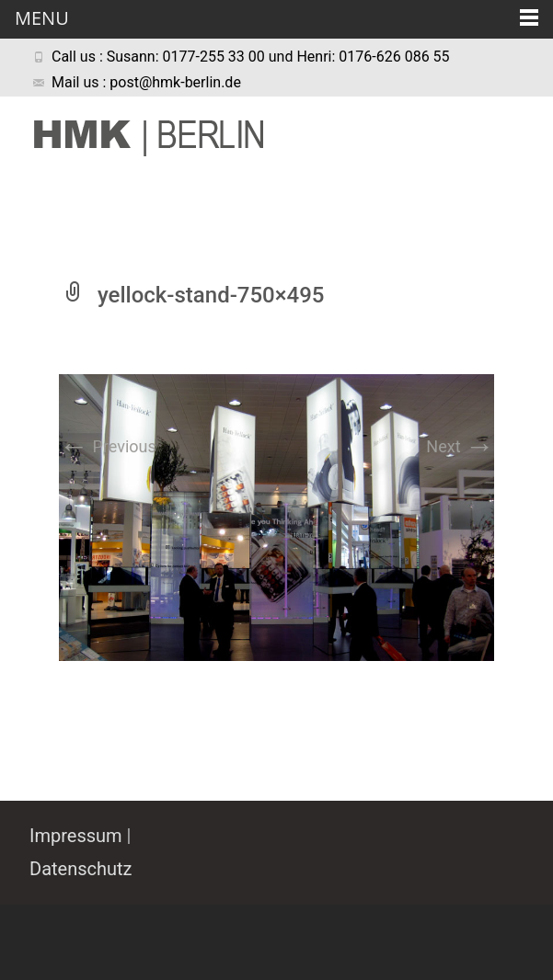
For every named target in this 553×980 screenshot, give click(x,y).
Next (460, 446)
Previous (108, 446)
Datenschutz (81, 869)
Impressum (76, 836)
